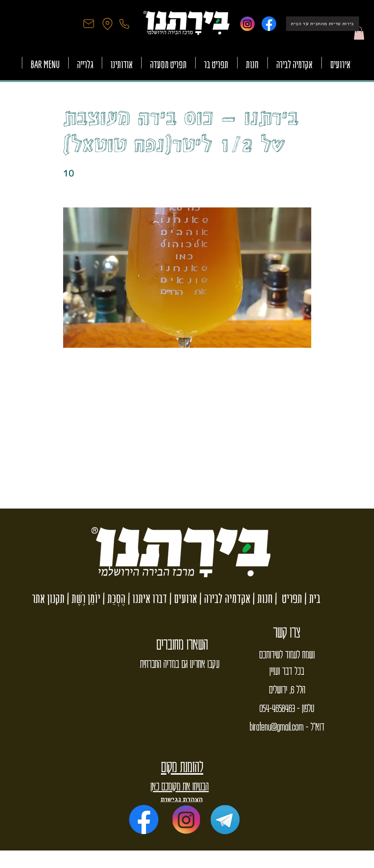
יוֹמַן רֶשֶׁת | (82, 598)
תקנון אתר (48, 598)
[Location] (108, 24)
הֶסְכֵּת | (113, 598)
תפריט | (287, 598)
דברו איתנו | (146, 598)
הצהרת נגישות (182, 799)
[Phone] (124, 24)
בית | (311, 598)
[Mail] (89, 24)
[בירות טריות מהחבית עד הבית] (323, 24)
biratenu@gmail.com (277, 726)
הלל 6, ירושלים (287, 689)
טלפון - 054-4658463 (287, 708)
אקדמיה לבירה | (224, 598)
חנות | (261, 598)
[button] (359, 33)
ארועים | (182, 598)
